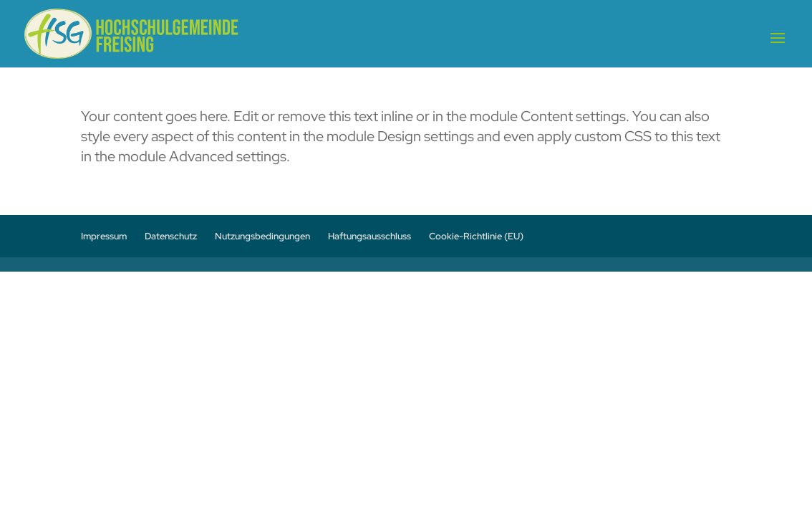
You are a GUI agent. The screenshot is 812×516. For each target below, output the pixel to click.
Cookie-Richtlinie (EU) (476, 236)
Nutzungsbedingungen (262, 236)
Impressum (104, 236)
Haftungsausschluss (369, 236)
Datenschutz (171, 236)
